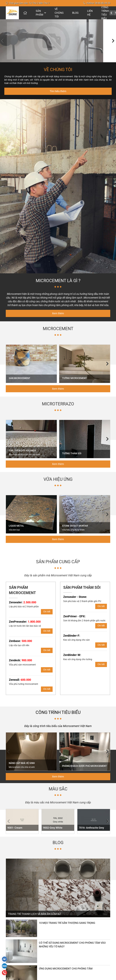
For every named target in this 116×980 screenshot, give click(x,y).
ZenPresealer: (25, 617)
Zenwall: (20, 675)
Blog (75, 13)
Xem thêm (58, 309)
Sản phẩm (41, 13)
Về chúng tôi (59, 13)
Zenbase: (20, 636)
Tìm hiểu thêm (58, 86)
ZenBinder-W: (72, 650)
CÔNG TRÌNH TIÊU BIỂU (105, 13)
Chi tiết (47, 607)
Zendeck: (20, 655)
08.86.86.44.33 (103, 3)
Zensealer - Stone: (75, 592)
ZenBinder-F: (72, 631)
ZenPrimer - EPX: (74, 611)
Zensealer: (23, 597)
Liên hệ (90, 13)
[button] (3, 38)
